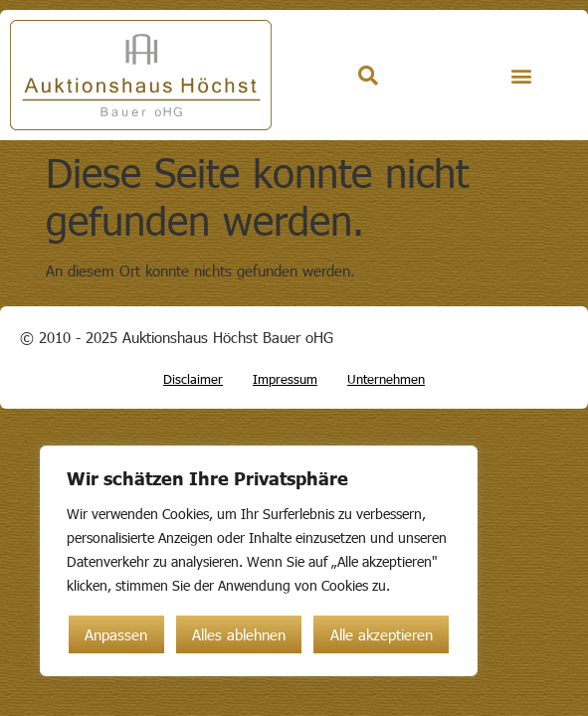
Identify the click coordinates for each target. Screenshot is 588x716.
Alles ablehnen (239, 634)
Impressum (285, 379)
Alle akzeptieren (382, 634)
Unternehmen (386, 379)
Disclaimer (193, 379)
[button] (521, 75)
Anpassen (116, 634)
